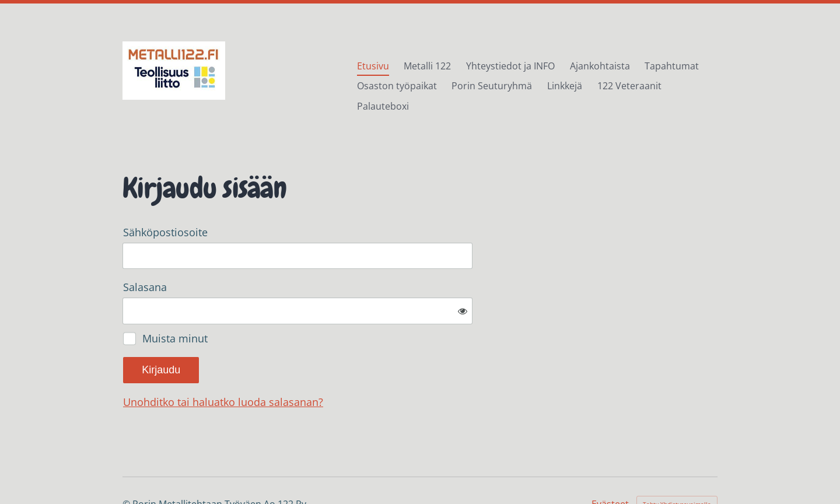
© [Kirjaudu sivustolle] (127, 466)
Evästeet (610, 466)
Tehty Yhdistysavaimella (677, 466)
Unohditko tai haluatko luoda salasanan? (349, 364)
